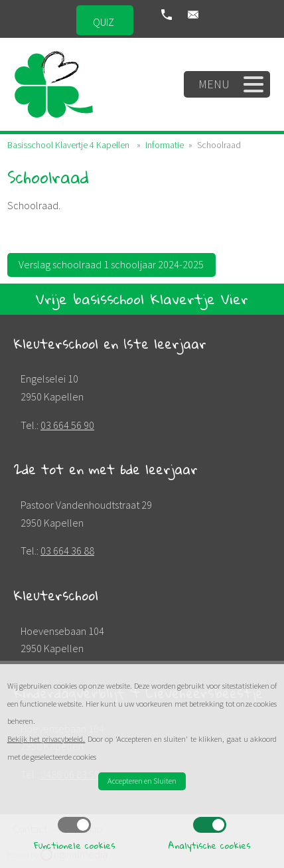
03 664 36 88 (67, 551)
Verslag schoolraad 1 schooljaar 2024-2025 (111, 264)
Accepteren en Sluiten (142, 781)
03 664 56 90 (67, 425)
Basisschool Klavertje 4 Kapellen (68, 145)
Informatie (165, 145)
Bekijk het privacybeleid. (46, 739)
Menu (231, 84)
